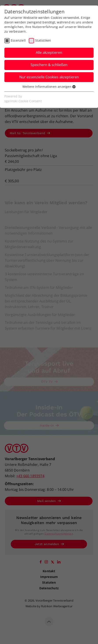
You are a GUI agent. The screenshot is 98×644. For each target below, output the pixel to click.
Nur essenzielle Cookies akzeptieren (49, 77)
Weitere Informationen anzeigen (49, 87)
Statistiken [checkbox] (43, 40)
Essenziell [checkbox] (18, 40)
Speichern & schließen (49, 65)
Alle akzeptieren (49, 53)
